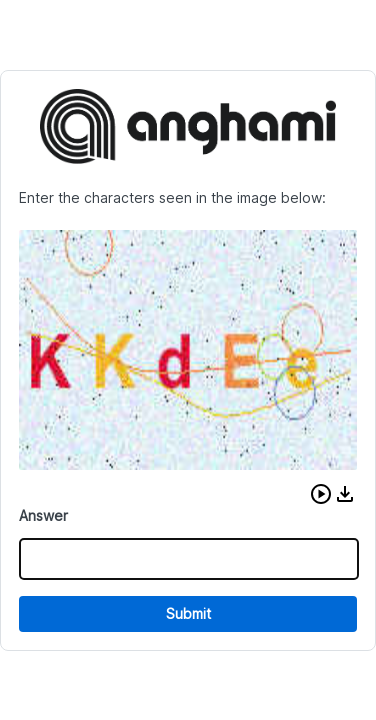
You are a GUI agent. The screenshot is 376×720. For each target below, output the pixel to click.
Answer (43, 515)
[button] (321, 494)
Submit (188, 613)
